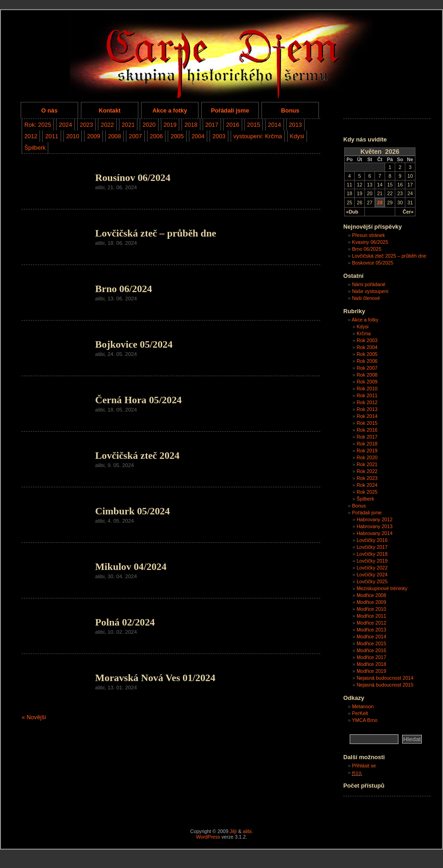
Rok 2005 (367, 354)
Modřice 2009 (372, 602)
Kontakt (110, 110)
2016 (233, 125)
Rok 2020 (367, 457)
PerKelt (360, 713)
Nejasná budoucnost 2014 (385, 678)
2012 (31, 136)
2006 (156, 136)
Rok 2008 (367, 375)
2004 (198, 136)
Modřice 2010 (372, 609)
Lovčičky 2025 (372, 581)
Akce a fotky (170, 110)
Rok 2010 (367, 389)
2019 (170, 125)
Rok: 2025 (38, 125)
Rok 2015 (367, 423)
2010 (73, 136)
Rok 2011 (367, 395)
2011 (51, 136)
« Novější (34, 717)
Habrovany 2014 (375, 533)
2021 (128, 125)
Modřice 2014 (372, 637)
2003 (219, 136)
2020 (149, 125)
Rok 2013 (367, 409)
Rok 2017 (367, 437)
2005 (177, 136)
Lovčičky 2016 (372, 540)
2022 (107, 125)
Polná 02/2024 (125, 622)
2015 (254, 125)
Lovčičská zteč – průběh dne (156, 233)
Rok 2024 (367, 485)
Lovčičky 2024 (372, 575)
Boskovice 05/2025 (373, 263)
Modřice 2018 (372, 664)
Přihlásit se (364, 766)
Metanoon (363, 706)
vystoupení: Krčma (258, 136)
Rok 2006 (367, 361)
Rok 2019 (367, 451)
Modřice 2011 (372, 616)
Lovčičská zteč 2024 (137, 456)
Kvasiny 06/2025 (370, 242)
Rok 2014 (367, 416)
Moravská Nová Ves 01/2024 (155, 678)
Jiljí (233, 831)
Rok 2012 (367, 402)
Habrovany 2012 (375, 519)
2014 (274, 125)
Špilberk (35, 148)
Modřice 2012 (372, 623)
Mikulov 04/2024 (131, 567)
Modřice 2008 (372, 595)
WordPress (208, 837)
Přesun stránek (369, 235)
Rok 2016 (367, 430)
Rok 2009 (367, 382)
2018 (191, 125)
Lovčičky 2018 (372, 554)
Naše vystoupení (370, 291)
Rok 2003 (367, 340)
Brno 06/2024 (124, 289)
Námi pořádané (369, 284)
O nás (50, 110)
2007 (135, 136)
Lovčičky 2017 (372, 547)
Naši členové (366, 298)
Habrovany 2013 (375, 526)
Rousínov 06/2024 (133, 178)
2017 (212, 125)
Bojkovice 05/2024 (134, 344)
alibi (247, 831)
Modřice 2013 (372, 630)
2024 (65, 125)
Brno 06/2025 (367, 249)
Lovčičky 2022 (372, 568)
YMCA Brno (365, 720)
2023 (86, 125)
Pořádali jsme (230, 110)
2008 (114, 136)
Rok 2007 (367, 368)
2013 (295, 125)
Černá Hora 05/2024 (138, 400)
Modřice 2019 (372, 671)
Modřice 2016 (372, 650)
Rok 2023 (367, 478)
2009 (93, 136)
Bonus (290, 110)
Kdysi (297, 136)
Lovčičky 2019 (372, 561)
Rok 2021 (367, 464)
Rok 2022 (367, 471)
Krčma (364, 333)
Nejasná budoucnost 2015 (385, 685)
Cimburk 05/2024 (133, 511)
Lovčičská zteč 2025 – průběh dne (389, 256)
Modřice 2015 (372, 643)
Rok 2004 (367, 347)
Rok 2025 (367, 492)
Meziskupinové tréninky (382, 588)
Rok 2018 (367, 444)
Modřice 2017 (372, 657)
